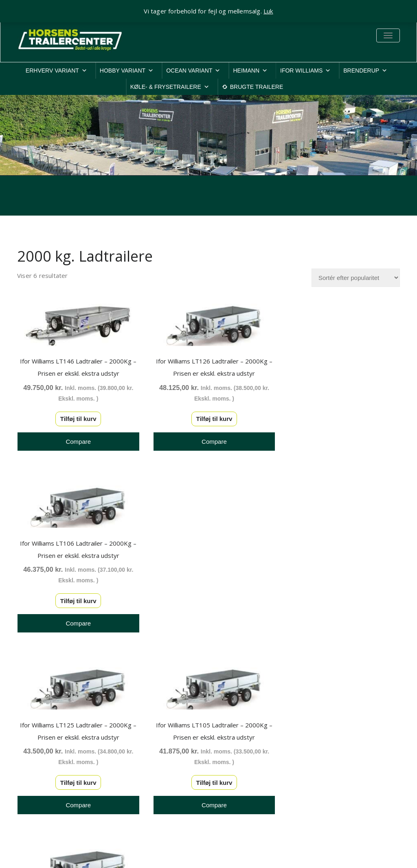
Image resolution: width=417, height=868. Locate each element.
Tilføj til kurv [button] (76, 417)
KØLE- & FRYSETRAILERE (170, 87)
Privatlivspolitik (334, 730)
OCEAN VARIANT (193, 70)
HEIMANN (250, 70)
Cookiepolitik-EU (336, 740)
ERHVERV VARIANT (56, 70)
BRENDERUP (365, 70)
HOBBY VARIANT (127, 70)
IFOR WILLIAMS (305, 70)
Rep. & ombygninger (341, 793)
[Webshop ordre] (356, 278)
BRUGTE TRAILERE (257, 87)
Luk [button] (268, 11)
